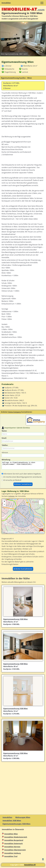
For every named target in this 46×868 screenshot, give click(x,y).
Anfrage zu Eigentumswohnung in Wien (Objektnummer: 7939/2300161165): (23, 466)
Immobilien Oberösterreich (15, 851)
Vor (43, 39)
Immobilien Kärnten (12, 848)
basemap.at (28, 534)
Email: (4, 438)
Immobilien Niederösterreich (16, 839)
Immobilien (6, 3)
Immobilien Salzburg (12, 855)
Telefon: (5, 445)
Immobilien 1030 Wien (12, 822)
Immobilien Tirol (11, 858)
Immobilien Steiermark (13, 845)
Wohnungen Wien (23, 819)
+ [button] (4, 503)
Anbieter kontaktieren (23, 570)
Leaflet (16, 534)
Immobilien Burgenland (14, 842)
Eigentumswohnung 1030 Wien (15, 621)
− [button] (4, 506)
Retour (3, 39)
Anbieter (12, 498)
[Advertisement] (23, 788)
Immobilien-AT (30, 866)
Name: (4, 431)
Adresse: (5, 452)
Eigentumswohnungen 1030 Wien (16, 825)
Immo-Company (15, 412)
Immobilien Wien (11, 835)
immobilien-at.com (39, 534)
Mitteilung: (6, 460)
